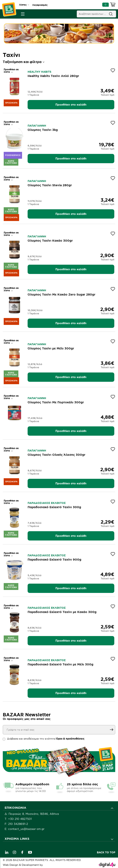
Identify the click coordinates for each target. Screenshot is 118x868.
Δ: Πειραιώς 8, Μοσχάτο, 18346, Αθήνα (32, 814)
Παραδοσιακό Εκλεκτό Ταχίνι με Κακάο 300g (62, 612)
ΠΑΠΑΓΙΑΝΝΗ (37, 126)
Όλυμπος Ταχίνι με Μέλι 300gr (51, 348)
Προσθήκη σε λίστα (11, 71)
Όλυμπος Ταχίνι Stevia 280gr (50, 185)
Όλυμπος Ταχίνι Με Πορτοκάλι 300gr (56, 402)
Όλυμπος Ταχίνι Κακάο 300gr (50, 241)
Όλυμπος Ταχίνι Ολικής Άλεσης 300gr (56, 455)
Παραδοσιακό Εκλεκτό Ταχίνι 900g (54, 559)
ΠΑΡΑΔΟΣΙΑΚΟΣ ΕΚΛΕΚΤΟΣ (47, 503)
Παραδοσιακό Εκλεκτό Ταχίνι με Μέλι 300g (60, 664)
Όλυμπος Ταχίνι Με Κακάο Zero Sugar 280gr (62, 294)
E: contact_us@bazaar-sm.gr (25, 829)
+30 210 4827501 (20, 819)
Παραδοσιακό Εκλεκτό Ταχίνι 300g (54, 507)
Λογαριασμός (40, 5)
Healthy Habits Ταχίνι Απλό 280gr (53, 76)
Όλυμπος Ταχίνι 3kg (43, 130)
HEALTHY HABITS (39, 72)
